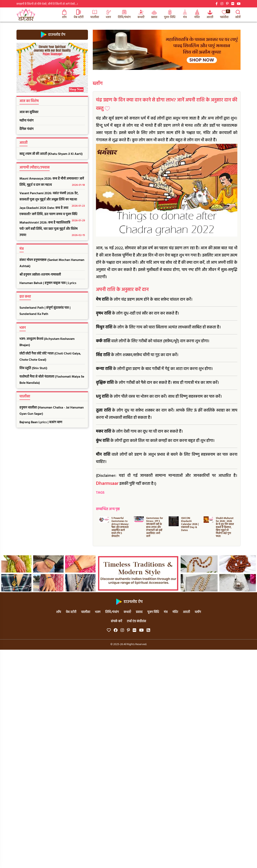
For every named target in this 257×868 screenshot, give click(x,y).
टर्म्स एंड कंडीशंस (137, 621)
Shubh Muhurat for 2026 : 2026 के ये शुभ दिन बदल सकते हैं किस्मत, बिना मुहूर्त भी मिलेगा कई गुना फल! (225, 527)
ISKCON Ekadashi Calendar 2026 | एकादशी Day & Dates (190, 524)
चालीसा (95, 15)
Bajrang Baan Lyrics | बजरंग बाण (41, 422)
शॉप (64, 15)
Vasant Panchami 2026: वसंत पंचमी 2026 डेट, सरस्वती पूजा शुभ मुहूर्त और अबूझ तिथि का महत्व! (52, 197)
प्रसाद (154, 15)
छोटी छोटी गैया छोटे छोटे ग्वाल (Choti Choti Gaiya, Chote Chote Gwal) (50, 357)
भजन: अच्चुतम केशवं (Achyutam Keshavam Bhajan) (47, 342)
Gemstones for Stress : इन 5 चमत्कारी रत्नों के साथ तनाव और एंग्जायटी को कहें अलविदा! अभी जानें (155, 527)
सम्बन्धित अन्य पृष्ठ (108, 509)
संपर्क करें (116, 621)
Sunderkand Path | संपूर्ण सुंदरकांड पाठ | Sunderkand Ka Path (45, 311)
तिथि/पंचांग (124, 15)
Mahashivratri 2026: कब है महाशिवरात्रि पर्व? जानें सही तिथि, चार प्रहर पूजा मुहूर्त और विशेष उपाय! (52, 229)
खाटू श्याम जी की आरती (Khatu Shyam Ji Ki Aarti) (51, 154)
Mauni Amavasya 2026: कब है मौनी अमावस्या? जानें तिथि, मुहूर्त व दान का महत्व (52, 182)
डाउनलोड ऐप (52, 35)
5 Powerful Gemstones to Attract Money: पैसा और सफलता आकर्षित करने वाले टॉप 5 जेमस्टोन (120, 527)
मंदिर (197, 15)
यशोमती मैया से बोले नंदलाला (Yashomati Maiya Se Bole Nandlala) (52, 380)
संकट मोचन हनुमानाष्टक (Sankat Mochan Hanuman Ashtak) (52, 263)
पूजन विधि (170, 15)
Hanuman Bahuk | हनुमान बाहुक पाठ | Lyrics (48, 283)
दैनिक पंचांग (27, 129)
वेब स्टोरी (79, 15)
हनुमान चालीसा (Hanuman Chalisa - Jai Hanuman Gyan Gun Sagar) (52, 411)
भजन (108, 15)
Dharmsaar (107, 484)
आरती (210, 15)
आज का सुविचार (29, 112)
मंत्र (185, 15)
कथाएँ (141, 15)
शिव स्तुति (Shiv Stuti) (33, 368)
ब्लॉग (98, 84)
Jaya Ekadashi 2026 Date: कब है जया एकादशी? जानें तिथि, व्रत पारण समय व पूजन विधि (52, 212)
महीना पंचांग (27, 121)
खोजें (238, 15)
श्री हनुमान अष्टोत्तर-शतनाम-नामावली (40, 275)
